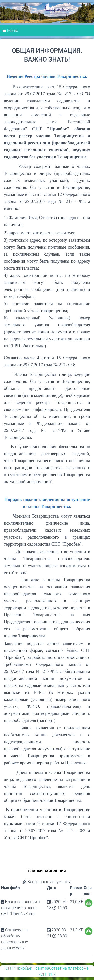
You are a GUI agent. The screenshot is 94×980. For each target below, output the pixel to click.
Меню (10, 30)
